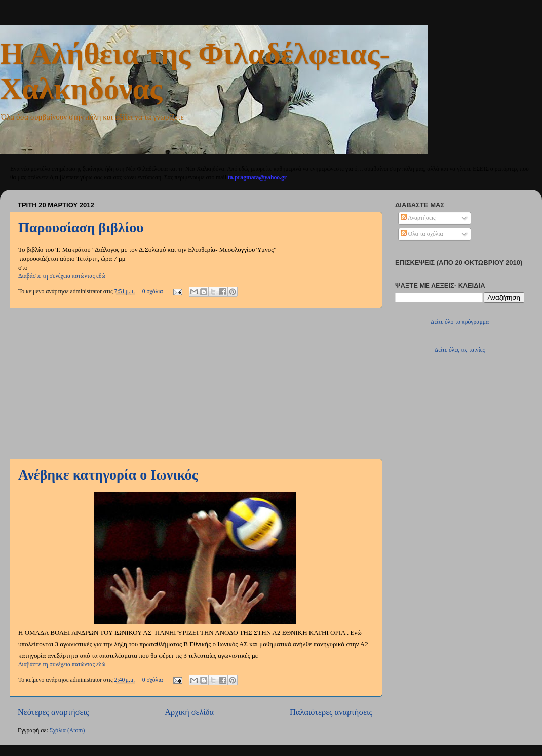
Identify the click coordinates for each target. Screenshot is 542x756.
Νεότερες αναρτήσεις (53, 712)
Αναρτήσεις (418, 218)
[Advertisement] (195, 383)
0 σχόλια (153, 291)
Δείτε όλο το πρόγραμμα (460, 322)
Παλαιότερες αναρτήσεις (331, 712)
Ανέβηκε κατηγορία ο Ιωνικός (108, 475)
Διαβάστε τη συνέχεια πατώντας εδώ (62, 276)
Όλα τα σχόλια (422, 234)
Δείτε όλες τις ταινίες (460, 350)
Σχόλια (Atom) (67, 730)
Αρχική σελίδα (189, 712)
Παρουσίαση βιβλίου (81, 228)
